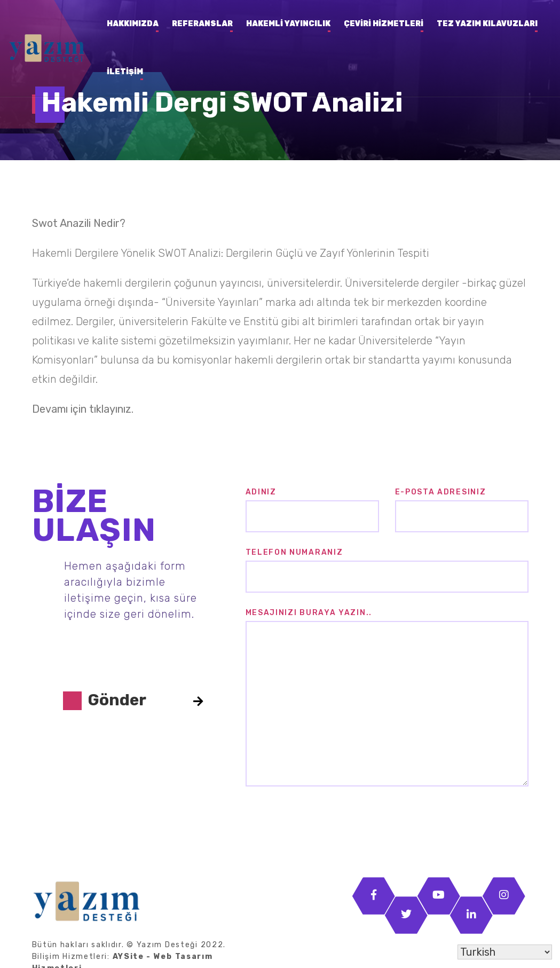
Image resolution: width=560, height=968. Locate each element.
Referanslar (202, 24)
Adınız (261, 492)
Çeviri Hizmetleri (384, 24)
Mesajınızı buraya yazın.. (309, 613)
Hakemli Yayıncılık (288, 24)
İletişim (125, 72)
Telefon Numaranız (294, 552)
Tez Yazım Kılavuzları (487, 24)
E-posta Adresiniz (441, 492)
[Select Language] (505, 952)
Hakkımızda (133, 24)
